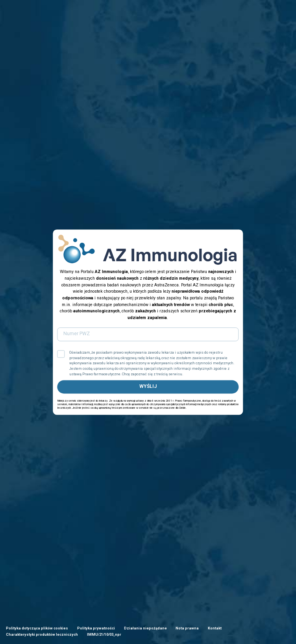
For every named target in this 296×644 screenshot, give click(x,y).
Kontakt (215, 628)
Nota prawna (187, 628)
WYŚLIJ (148, 387)
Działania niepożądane (145, 628)
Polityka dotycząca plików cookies (37, 628)
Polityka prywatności (96, 628)
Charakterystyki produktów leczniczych (42, 635)
